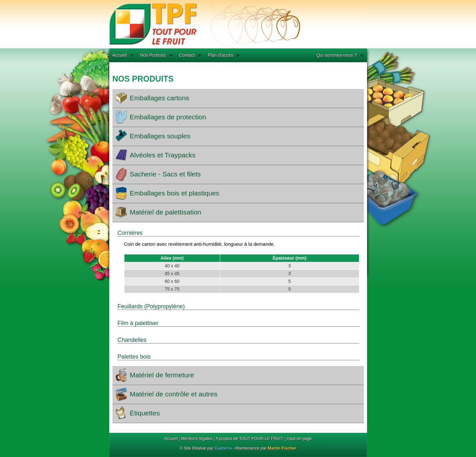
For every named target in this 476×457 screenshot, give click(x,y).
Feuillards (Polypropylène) (151, 306)
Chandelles (132, 340)
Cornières (130, 233)
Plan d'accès (221, 55)
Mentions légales (197, 438)
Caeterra (223, 448)
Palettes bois (134, 357)
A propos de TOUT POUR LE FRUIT (249, 438)
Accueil (120, 55)
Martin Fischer (282, 448)
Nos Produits (153, 55)
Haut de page (299, 438)
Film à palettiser (138, 323)
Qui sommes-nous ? (337, 55)
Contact (187, 55)
